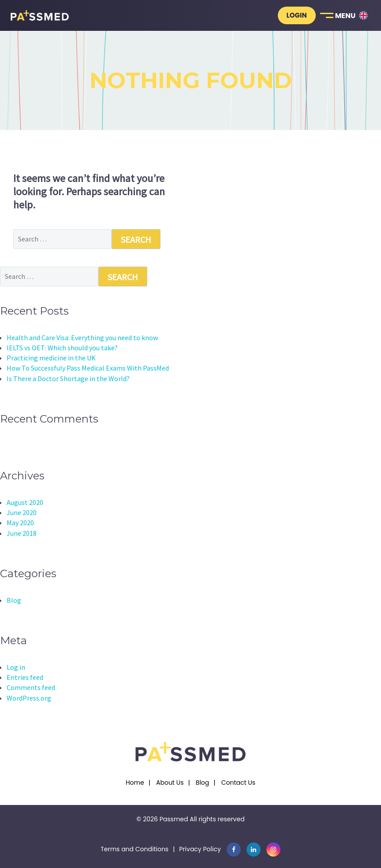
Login (297, 15)
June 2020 (22, 512)
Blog (14, 600)
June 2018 (22, 533)
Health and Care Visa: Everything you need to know (82, 338)
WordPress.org (29, 698)
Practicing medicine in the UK (51, 358)
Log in (16, 667)
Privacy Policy (200, 849)
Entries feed (25, 677)
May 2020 (20, 523)
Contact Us (238, 783)
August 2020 (25, 502)
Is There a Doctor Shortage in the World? (68, 378)
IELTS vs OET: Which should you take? (62, 348)
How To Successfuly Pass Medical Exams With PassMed (88, 368)
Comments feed (31, 687)
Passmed (174, 819)
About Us (170, 783)
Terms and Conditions (134, 849)
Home (135, 783)
